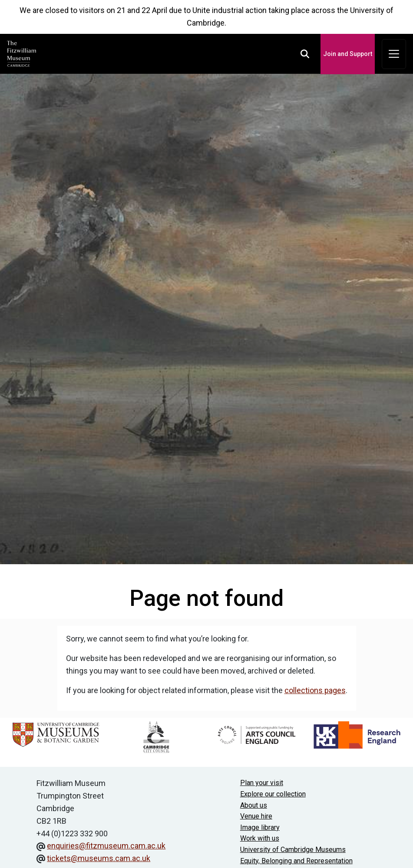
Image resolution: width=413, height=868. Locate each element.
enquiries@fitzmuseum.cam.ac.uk (106, 846)
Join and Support (348, 54)
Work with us (260, 838)
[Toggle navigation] (394, 54)
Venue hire (256, 816)
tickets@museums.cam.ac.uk (99, 858)
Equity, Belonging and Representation (296, 861)
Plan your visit (262, 783)
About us (254, 805)
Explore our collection (273, 794)
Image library (260, 827)
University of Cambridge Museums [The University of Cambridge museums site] (293, 850)
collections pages (315, 690)
